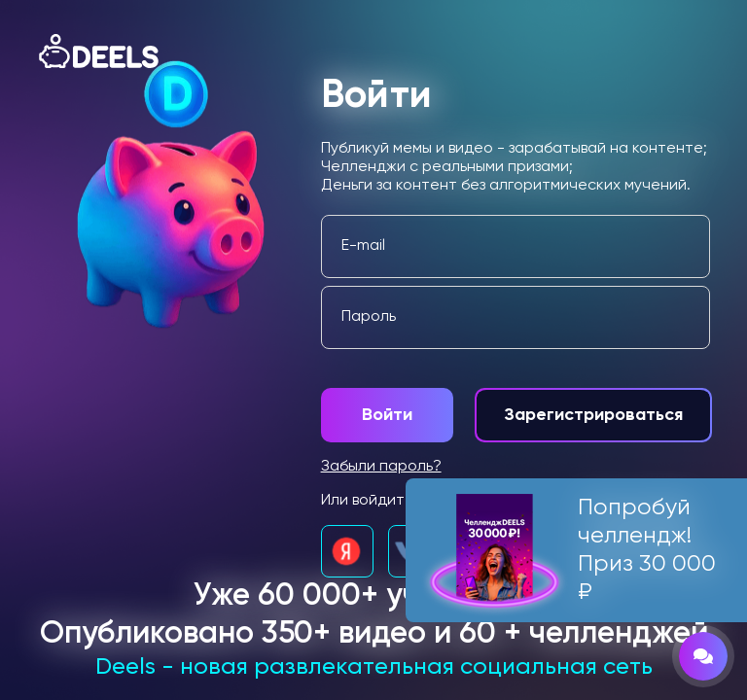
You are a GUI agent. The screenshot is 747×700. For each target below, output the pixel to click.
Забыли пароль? (381, 467)
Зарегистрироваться (593, 415)
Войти (387, 415)
